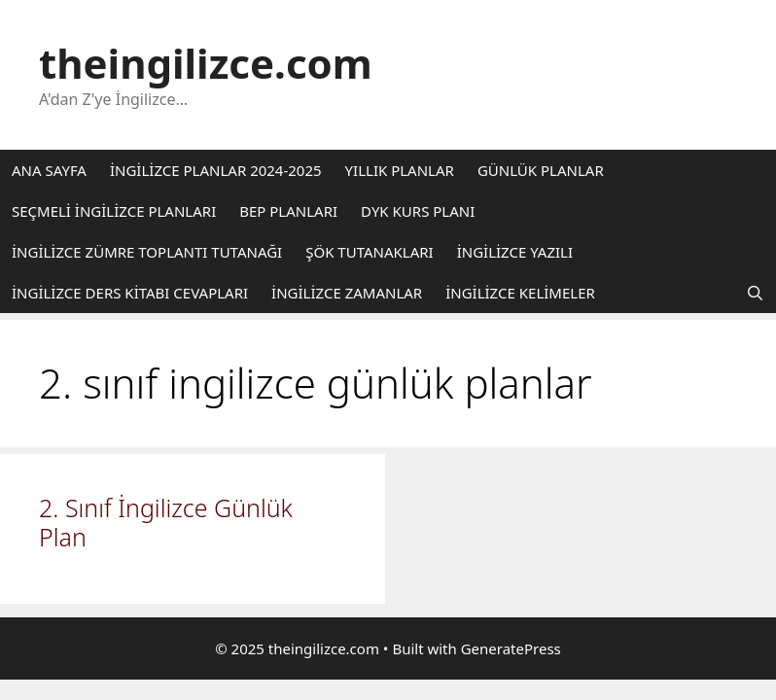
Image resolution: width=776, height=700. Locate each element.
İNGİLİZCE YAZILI (515, 252)
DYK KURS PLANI (418, 211)
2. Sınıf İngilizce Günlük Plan (166, 522)
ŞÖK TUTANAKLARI (369, 252)
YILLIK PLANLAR (400, 170)
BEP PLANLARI (288, 211)
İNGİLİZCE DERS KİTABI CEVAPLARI (130, 293)
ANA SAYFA (49, 170)
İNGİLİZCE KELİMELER (520, 293)
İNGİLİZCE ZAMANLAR (347, 293)
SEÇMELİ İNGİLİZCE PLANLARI (114, 211)
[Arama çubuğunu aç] (755, 293)
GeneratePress (511, 648)
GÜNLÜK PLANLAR (541, 170)
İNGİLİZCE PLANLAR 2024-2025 (216, 170)
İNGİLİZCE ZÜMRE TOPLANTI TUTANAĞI (147, 252)
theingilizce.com (206, 63)
